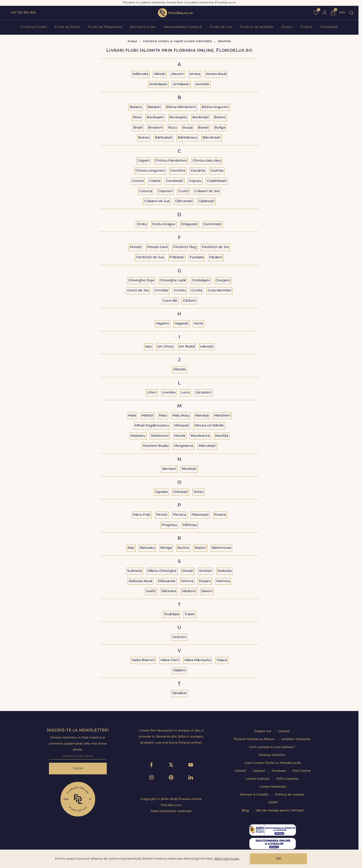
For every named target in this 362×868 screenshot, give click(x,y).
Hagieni (162, 324)
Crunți (184, 191)
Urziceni (179, 637)
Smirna (187, 581)
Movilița (222, 436)
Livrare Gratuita (258, 779)
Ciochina (178, 171)
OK (279, 859)
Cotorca (146, 191)
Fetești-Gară (157, 247)
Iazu (148, 347)
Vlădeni (179, 671)
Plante (306, 27)
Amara (195, 74)
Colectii (241, 771)
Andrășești (158, 84)
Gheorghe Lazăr (173, 281)
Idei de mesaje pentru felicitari (280, 811)
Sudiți (151, 591)
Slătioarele (167, 581)
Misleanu (138, 436)
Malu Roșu (181, 416)
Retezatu (147, 548)
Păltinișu (190, 525)
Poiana (220, 515)
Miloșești (182, 426)
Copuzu (195, 181)
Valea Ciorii (170, 660)
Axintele (202, 84)
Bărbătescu (187, 138)
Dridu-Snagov (164, 224)
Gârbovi (190, 301)
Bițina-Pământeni (181, 107)
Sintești (205, 571)
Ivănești (207, 347)
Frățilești (177, 258)
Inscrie (78, 768)
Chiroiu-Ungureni (150, 171)
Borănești (200, 118)
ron (342, 13)
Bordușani (155, 118)
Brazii (138, 128)
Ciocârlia (198, 171)
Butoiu (144, 138)
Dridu (142, 224)
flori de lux (175, 13)
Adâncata (140, 74)
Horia (198, 324)
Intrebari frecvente (296, 739)
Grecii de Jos (138, 291)
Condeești (175, 181)
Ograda (161, 492)
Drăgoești (189, 224)
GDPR (273, 803)
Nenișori (169, 469)
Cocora (138, 181)
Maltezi (147, 416)
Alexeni (177, 74)
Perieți (162, 515)
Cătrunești (184, 201)
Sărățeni (189, 591)
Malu (163, 416)
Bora (137, 118)
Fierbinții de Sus (150, 258)
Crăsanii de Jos (207, 191)
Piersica (179, 515)
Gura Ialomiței (219, 291)
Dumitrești (212, 224)
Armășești (181, 84)
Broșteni (155, 128)
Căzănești (206, 201)
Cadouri (259, 771)
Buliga (220, 128)
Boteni (220, 118)
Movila (180, 436)
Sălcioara (169, 591)
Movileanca (200, 436)
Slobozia (224, 571)
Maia (132, 416)
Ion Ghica (165, 347)
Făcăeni (216, 258)
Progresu (169, 525)
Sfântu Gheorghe (162, 571)
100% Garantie (288, 779)
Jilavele (179, 370)
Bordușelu (178, 118)
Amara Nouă (216, 74)
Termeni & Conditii (255, 795)
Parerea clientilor (272, 755)
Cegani (143, 161)
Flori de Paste (67, 27)
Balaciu (136, 107)
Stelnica (223, 581)
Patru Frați (142, 515)
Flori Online (302, 771)
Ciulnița (217, 171)
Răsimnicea (221, 548)
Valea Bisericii (143, 660)
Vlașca (222, 660)
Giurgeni (223, 281)
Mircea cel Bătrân (209, 426)
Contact (284, 731)
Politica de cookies (290, 795)
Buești (203, 128)
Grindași (161, 291)
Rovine (183, 548)
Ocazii (287, 27)
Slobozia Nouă (140, 581)
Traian (190, 614)
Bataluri (154, 107)
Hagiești (181, 324)
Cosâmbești (217, 181)
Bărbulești (164, 138)
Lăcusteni (203, 393)
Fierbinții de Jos (215, 247)
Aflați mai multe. (227, 859)
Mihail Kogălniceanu (152, 426)
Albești (160, 74)
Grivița (197, 291)
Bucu (173, 128)
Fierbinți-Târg (185, 247)
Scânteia (134, 571)
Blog (246, 811)
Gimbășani (201, 281)
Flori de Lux (221, 27)
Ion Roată (187, 347)
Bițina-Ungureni (215, 107)
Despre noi (263, 731)
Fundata (197, 258)
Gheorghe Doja (141, 281)
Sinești (188, 571)
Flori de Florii (34, 27)
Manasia (202, 416)
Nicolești (189, 469)
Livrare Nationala (273, 787)
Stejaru (205, 581)
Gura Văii (170, 301)
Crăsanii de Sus (157, 201)
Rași (131, 548)
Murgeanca (184, 446)
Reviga (166, 548)
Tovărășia (171, 614)
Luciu (185, 393)
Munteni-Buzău (156, 446)
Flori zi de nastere (256, 27)
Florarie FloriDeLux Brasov (255, 739)
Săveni (207, 591)
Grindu (180, 291)
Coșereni (165, 191)
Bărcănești (212, 138)
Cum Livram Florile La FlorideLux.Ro (273, 763)
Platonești (200, 515)
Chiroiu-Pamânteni (171, 161)
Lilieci (152, 393)
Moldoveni (160, 436)
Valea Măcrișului (198, 660)
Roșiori (200, 548)
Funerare (329, 27)
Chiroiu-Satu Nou (207, 161)
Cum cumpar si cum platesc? (272, 747)
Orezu (198, 492)
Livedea (169, 393)
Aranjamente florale (183, 27)
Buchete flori (143, 27)
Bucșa (188, 128)
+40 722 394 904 (23, 13)
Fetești (136, 247)
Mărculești (207, 446)
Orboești (181, 492)
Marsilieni (222, 416)
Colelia (155, 181)
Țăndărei (179, 693)
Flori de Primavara (105, 27)
